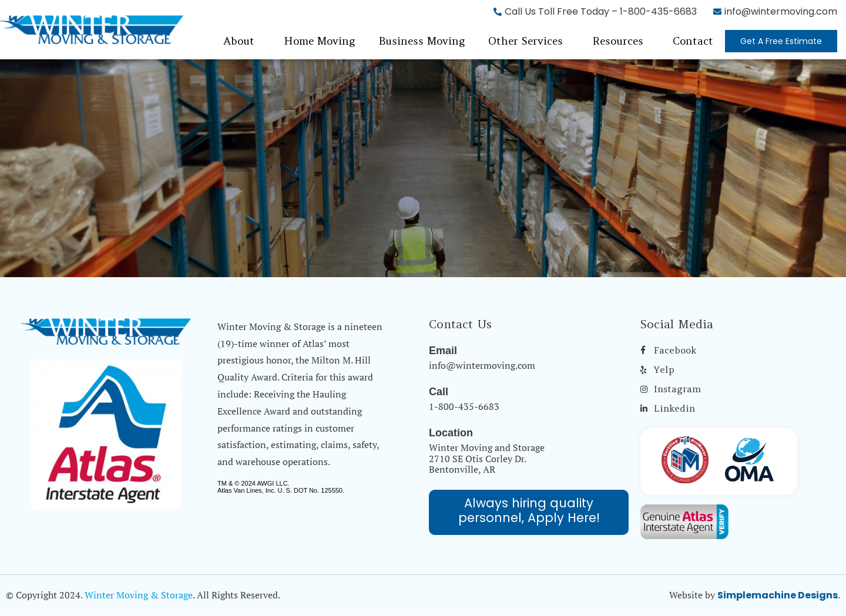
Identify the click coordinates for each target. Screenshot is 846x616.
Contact (693, 41)
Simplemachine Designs (778, 595)
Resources (618, 41)
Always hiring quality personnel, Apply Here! (529, 510)
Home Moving (319, 41)
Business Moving (422, 41)
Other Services (526, 41)
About (239, 41)
